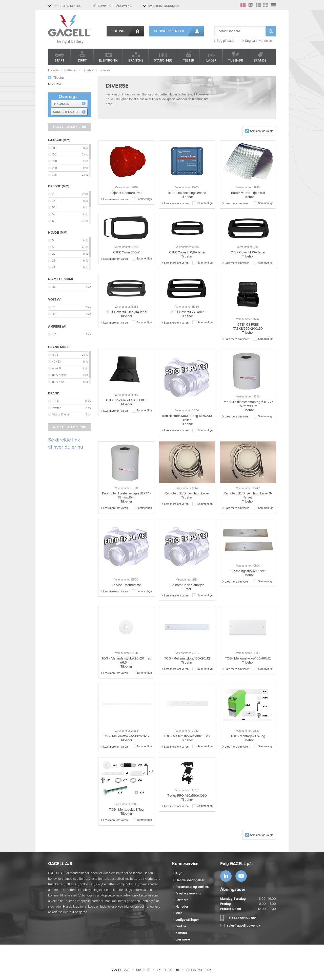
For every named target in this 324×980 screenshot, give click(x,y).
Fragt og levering (188, 893)
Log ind (118, 31)
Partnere (182, 900)
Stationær (163, 61)
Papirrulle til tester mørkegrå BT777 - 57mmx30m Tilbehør (248, 406)
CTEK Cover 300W (126, 252)
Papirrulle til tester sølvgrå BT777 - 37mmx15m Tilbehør (126, 497)
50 (54, 207)
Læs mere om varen (116, 199)
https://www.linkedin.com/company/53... (226, 876)
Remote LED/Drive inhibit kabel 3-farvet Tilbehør (248, 497)
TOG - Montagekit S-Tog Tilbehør (248, 738)
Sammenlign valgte (262, 131)
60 (54, 221)
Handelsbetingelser (190, 880)
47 (54, 267)
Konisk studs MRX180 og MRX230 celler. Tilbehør (187, 420)
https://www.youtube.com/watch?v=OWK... (241, 876)
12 (53, 247)
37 (54, 201)
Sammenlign (144, 199)
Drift (82, 61)
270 (55, 161)
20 (54, 194)
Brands (260, 61)
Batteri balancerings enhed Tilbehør (187, 195)
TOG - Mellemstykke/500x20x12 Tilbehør (126, 738)
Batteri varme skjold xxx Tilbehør (248, 195)
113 (54, 148)
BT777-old (58, 382)
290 (55, 168)
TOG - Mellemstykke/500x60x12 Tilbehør (187, 738)
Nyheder (182, 907)
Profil (179, 874)
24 (54, 314)
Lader (211, 61)
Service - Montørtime (126, 585)
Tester (189, 61)
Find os (181, 926)
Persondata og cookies (192, 887)
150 (54, 155)
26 (54, 261)
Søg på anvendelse (258, 41)
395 (54, 175)
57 (54, 214)
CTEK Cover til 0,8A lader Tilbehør (187, 254)
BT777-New (59, 375)
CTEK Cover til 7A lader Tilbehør (187, 314)
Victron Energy (61, 415)
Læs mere (183, 939)
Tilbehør (236, 61)
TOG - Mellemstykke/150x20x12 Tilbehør (187, 661)
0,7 (54, 334)
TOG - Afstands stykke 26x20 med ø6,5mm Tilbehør (126, 663)
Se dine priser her (169, 31)
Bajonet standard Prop (126, 193)
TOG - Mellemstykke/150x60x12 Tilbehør (248, 661)
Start (59, 61)
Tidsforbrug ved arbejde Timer (187, 587)
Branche (136, 61)
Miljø (179, 913)
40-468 (56, 368)
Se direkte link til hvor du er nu (66, 444)
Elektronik (108, 61)
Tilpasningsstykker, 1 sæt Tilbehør (248, 573)
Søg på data (225, 41)
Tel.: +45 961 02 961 (242, 918)
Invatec (57, 408)
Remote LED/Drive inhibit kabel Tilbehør (187, 495)
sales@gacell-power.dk (244, 926)
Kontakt (181, 933)
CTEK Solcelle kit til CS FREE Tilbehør (126, 402)
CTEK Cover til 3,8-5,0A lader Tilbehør (126, 314)
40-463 (56, 362)
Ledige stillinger (187, 920)
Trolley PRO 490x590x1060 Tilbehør (187, 798)
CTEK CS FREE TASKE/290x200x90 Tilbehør (248, 329)
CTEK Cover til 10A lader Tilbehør (248, 254)
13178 (55, 355)
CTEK (56, 401)
